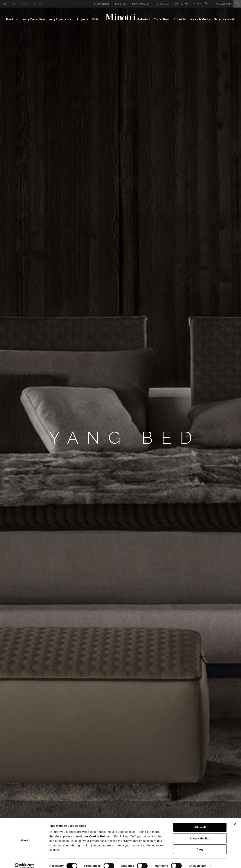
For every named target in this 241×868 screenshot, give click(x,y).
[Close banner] (235, 818)
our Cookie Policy (96, 831)
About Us (180, 19)
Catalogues (162, 4)
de (14, 4)
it (10, 4)
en (5, 4)
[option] (120, 438)
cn (30, 4)
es (24, 4)
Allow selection (200, 833)
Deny (200, 844)
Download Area (141, 4)
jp (35, 4)
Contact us (182, 4)
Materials (143, 19)
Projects (83, 19)
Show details (198, 861)
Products (13, 19)
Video (96, 19)
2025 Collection (34, 19)
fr (20, 4)
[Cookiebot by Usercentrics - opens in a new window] (24, 861)
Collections (162, 19)
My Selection (228, 4)
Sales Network (224, 19)
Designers (120, 4)
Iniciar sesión (101, 4)
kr (40, 4)
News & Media (200, 19)
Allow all (200, 822)
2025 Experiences (61, 19)
